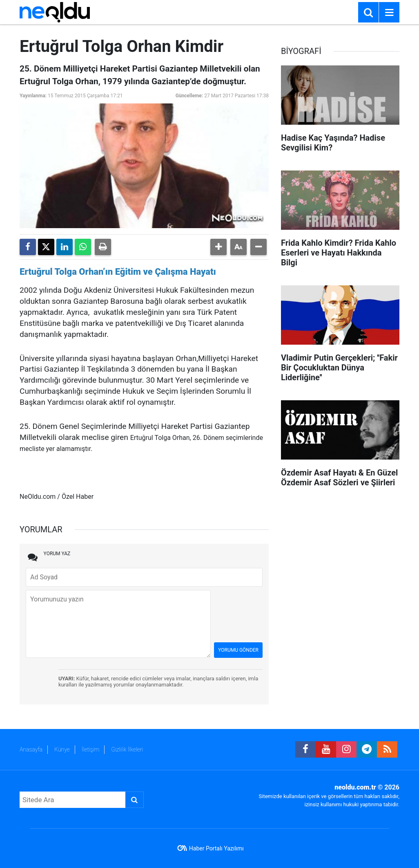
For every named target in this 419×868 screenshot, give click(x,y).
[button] (218, 247)
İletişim (90, 749)
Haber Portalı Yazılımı (216, 848)
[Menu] (389, 13)
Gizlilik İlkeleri (127, 749)
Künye (62, 749)
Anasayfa (31, 749)
